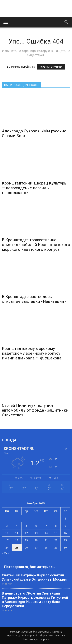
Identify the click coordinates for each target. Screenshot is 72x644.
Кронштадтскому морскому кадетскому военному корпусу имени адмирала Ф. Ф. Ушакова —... (35, 353)
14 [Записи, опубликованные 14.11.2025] (46, 533)
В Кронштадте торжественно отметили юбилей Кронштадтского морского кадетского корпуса (36, 245)
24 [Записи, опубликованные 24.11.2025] (7, 547)
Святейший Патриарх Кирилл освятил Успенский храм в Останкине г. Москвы (34, 577)
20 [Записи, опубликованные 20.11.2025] (36, 540)
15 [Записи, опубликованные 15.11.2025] (56, 533)
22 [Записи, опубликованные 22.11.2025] (56, 540)
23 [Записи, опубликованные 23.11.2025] (65, 540)
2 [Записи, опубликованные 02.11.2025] (65, 518)
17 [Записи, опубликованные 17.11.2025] (7, 540)
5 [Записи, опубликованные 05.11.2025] (26, 526)
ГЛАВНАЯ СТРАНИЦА (51, 67)
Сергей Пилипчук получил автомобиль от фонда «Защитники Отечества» (35, 410)
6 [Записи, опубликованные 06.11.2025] (36, 526)
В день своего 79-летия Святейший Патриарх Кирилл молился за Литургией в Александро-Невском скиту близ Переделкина (35, 600)
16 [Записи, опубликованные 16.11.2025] (65, 533)
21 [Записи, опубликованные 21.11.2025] (46, 540)
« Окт (5, 553)
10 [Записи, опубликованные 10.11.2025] (7, 533)
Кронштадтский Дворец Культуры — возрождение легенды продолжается (35, 188)
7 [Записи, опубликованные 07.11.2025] (46, 526)
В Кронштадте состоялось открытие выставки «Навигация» (34, 299)
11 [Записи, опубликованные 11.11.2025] (17, 533)
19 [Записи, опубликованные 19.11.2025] (26, 540)
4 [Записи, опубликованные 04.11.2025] (17, 526)
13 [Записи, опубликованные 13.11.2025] (36, 533)
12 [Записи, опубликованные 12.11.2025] (26, 533)
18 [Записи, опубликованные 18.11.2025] (17, 540)
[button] (67, 22)
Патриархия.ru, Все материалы (30, 567)
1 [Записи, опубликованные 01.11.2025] (56, 518)
